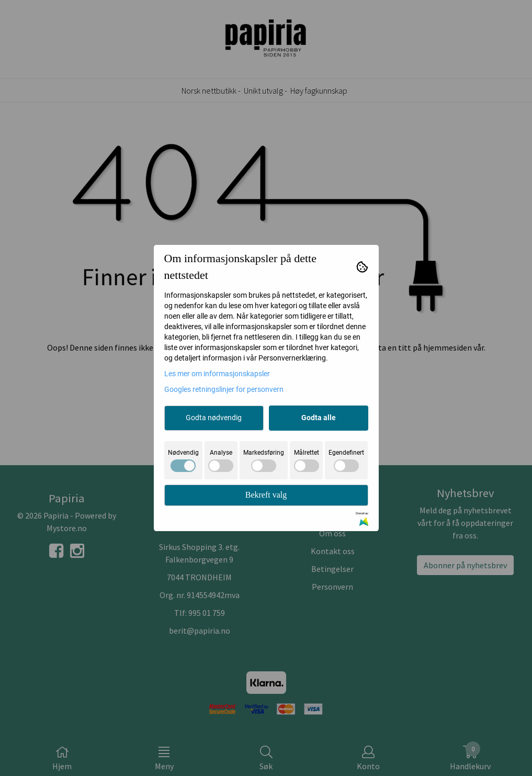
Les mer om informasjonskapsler (217, 374)
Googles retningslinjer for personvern (224, 389)
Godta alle (319, 418)
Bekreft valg (266, 495)
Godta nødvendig (214, 418)
